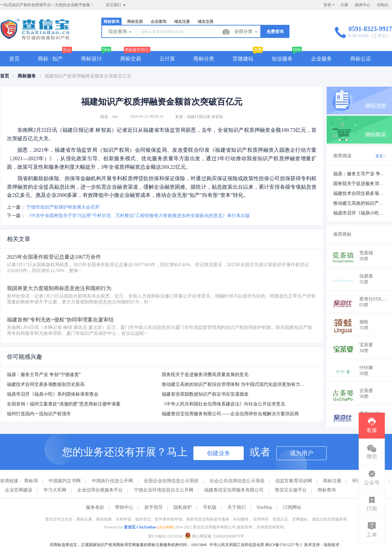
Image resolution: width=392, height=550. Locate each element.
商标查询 (111, 22)
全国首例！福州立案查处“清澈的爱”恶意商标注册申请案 (64, 404)
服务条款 (95, 507)
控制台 (383, 5)
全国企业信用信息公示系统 (171, 481)
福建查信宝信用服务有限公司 (234, 490)
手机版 (210, 507)
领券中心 (363, 5)
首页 (14, 59)
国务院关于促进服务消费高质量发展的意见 (205, 375)
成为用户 (302, 453)
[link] (5, 76)
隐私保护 (183, 507)
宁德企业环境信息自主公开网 (164, 490)
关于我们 (237, 507)
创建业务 (219, 453)
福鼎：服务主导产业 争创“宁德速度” (44, 375)
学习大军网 (55, 490)
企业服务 (321, 59)
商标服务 (27, 76)
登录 (327, 5)
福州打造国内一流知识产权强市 (39, 414)
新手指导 (154, 507)
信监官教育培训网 (294, 481)
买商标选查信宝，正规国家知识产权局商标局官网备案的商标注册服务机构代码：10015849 (128, 545)
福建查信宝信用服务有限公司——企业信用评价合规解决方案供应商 (230, 414)
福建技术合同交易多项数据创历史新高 (46, 384)
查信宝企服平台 (291, 490)
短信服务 (282, 59)
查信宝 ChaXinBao (140, 527)
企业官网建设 (19, 490)
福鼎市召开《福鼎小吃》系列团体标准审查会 (53, 394)
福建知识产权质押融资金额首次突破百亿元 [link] (88, 76)
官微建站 (243, 59)
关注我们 (116, 5)
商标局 (31, 481)
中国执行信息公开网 (112, 481)
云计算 (167, 59)
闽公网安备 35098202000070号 (214, 536)
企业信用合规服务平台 (100, 490)
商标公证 (361, 59)
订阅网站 (292, 507)
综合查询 (121, 32)
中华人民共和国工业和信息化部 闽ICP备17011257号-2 (256, 545)
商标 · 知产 (50, 59)
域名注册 (182, 22)
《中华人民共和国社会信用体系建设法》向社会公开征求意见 (223, 404)
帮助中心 (124, 507)
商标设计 (91, 59)
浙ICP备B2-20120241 (166, 536)
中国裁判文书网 (65, 481)
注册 (344, 5)
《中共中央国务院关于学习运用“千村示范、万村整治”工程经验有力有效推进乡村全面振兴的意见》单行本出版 (138, 216)
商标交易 (135, 22)
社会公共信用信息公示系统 (237, 481)
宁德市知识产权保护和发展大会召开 (63, 207)
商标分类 (204, 59)
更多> (380, 156)
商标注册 (332, 481)
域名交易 (205, 22)
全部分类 (246, 32)
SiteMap (264, 507)
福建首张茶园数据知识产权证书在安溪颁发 (205, 394)
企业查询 (158, 22)
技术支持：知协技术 (322, 545)
